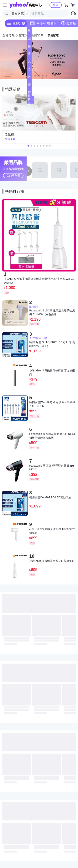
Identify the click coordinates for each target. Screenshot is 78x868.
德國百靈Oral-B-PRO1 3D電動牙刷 (50, 497)
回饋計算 (29, 40)
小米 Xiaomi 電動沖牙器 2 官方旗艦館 (52, 561)
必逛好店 (29, 78)
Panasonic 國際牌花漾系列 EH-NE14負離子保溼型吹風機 (52, 436)
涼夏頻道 (29, 70)
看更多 (31, 100)
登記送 (29, 32)
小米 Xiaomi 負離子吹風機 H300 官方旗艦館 (52, 531)
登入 (56, 5)
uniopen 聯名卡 (43, 23)
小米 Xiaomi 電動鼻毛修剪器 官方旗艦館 (52, 372)
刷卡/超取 (30, 86)
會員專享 (29, 93)
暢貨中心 (29, 47)
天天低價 (29, 63)
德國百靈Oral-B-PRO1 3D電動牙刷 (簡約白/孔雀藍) (52, 344)
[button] (35, 76)
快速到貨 (29, 55)
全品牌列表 (13, 175)
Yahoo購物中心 (26, 5)
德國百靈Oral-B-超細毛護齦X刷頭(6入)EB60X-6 (52, 404)
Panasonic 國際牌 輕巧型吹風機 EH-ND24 (52, 468)
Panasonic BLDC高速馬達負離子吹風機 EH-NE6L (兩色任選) (52, 312)
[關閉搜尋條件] (27, 14)
